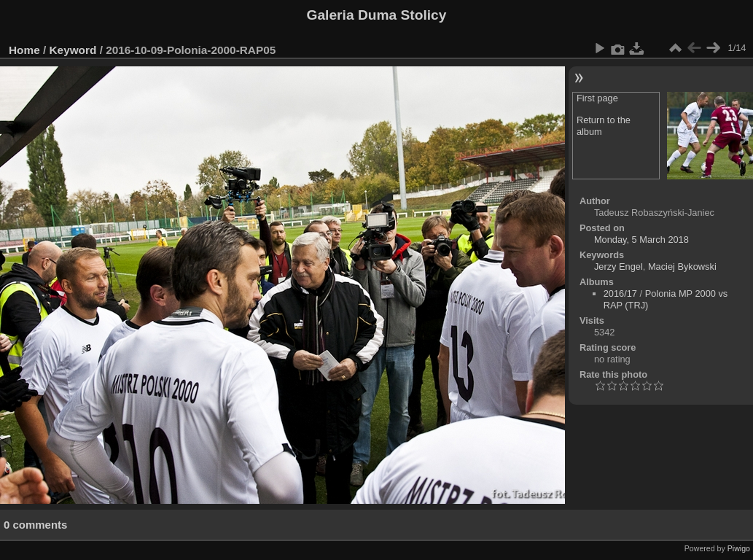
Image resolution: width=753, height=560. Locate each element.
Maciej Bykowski (682, 267)
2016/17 (620, 293)
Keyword (73, 50)
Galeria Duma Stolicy (377, 15)
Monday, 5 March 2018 (641, 240)
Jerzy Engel (619, 267)
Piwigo (739, 548)
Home (24, 50)
